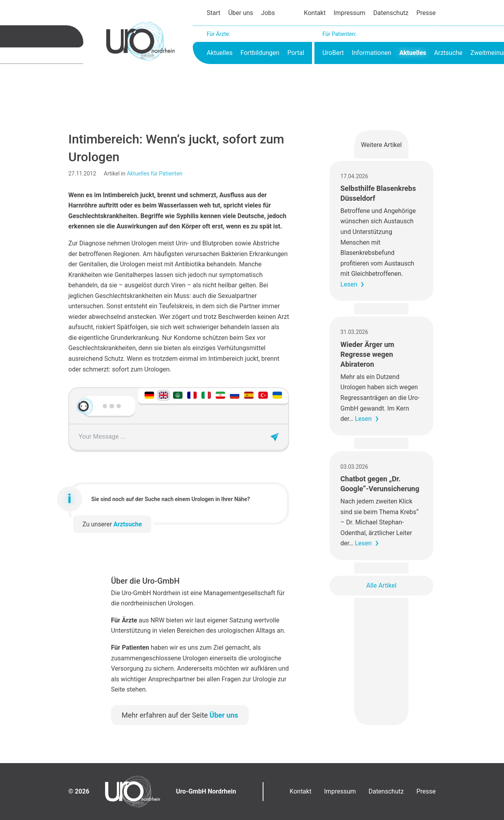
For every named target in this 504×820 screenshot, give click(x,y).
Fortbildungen (260, 53)
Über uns (241, 13)
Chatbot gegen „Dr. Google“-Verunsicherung (380, 484)
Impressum (349, 13)
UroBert (333, 53)
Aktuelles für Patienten (155, 173)
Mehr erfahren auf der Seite (180, 715)
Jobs (268, 13)
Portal (296, 53)
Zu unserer (112, 524)
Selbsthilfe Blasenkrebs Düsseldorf (378, 193)
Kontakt (315, 13)
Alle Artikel (381, 585)
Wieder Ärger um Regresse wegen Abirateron (367, 354)
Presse (426, 13)
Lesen (349, 284)
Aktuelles (220, 53)
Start (213, 13)
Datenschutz (391, 13)
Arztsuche (448, 53)
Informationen (371, 53)
